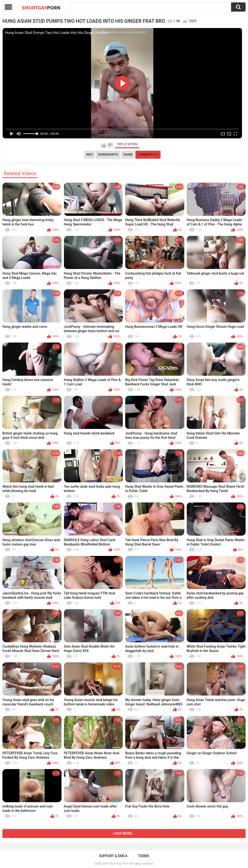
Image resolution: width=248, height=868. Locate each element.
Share (128, 155)
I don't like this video (110, 145)
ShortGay (41, 7)
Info (89, 155)
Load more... (124, 833)
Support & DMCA (113, 856)
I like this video (104, 145)
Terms (144, 856)
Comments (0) (148, 155)
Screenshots (108, 155)
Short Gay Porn (119, 864)
